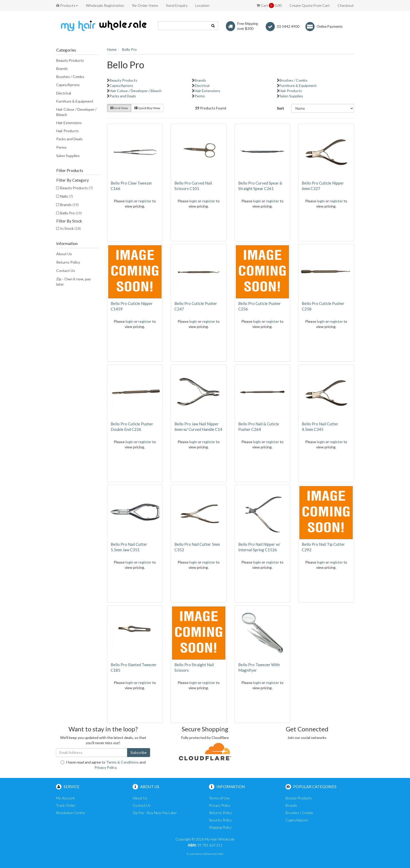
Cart (269, 5)
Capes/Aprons (68, 85)
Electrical (64, 93)
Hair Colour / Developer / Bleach (76, 112)
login (129, 201)
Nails (67, 196)
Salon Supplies (68, 156)
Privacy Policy (105, 767)
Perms (61, 147)
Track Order (66, 805)
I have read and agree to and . (103, 765)
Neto (220, 854)
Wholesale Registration (105, 5)
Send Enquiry (177, 5)
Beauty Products (70, 60)
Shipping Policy (220, 827)
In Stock (70, 228)
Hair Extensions (69, 123)
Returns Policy (68, 262)
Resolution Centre (71, 813)
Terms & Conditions (123, 762)
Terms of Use (219, 798)
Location (202, 5)
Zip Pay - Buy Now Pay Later (155, 813)
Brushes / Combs (70, 77)
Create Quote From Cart (310, 5)
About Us (64, 254)
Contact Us (66, 271)
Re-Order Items (145, 5)
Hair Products (67, 131)
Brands (62, 68)
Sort (280, 108)
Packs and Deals (69, 139)
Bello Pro (71, 213)
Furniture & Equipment (75, 101)
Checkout (346, 5)
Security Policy (220, 820)
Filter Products (70, 170)
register (145, 201)
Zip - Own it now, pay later (73, 282)
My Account (65, 798)
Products (67, 5)
